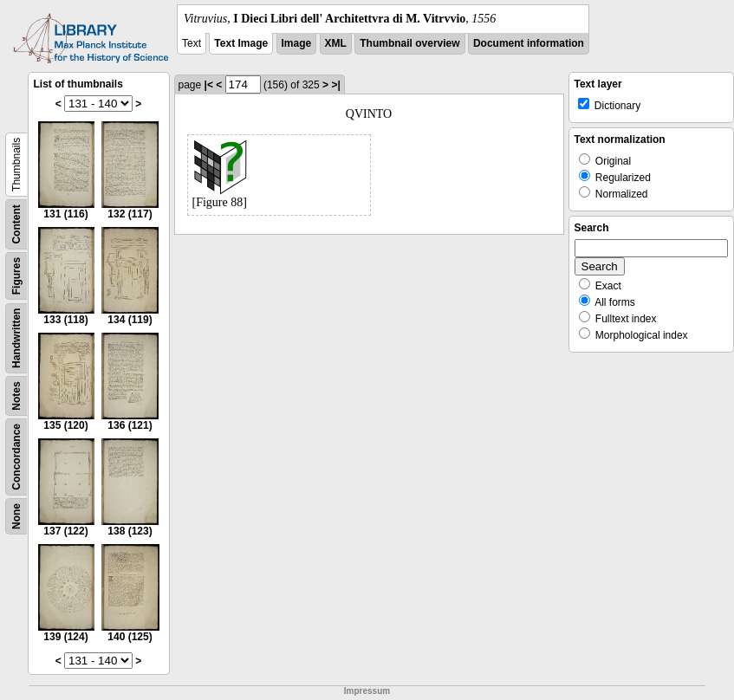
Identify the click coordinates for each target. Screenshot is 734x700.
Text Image (241, 43)
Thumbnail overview (409, 43)
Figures (16, 276)
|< (209, 85)
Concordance (16, 457)
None (16, 516)
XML (336, 43)
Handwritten (16, 338)
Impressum (367, 691)
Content (16, 224)
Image (297, 43)
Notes (16, 395)
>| (335, 85)
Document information (529, 43)
